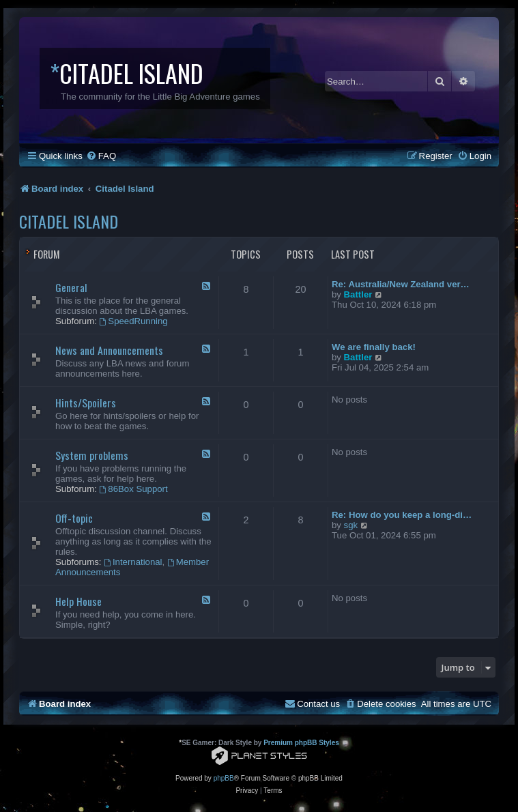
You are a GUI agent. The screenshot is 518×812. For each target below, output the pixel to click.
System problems (92, 455)
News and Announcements (109, 350)
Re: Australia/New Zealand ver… (401, 284)
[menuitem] (101, 156)
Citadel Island (69, 221)
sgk (351, 525)
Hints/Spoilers (86, 403)
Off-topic (74, 518)
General (71, 287)
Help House (78, 601)
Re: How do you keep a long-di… (402, 515)
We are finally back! (374, 347)
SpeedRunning (134, 321)
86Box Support (134, 489)
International (133, 562)
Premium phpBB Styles (301, 743)
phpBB (224, 778)
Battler (358, 294)
